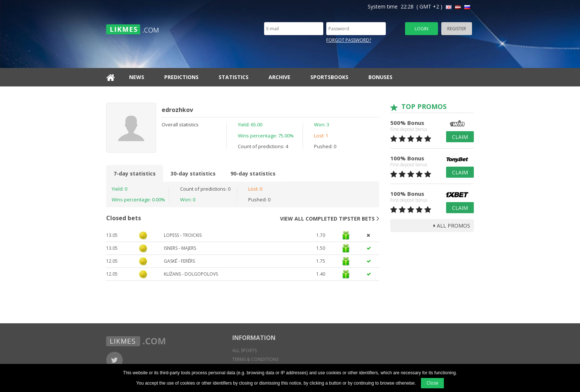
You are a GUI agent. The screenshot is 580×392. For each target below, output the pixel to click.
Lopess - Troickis (183, 235)
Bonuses (380, 77)
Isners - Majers (180, 248)
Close (432, 383)
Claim (460, 137)
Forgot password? (349, 40)
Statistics (234, 77)
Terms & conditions (255, 359)
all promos (452, 226)
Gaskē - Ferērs (179, 261)
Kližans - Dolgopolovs (191, 274)
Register (457, 29)
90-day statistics (253, 173)
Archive (279, 77)
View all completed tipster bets (330, 218)
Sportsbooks (329, 77)
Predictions (181, 77)
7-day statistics (135, 173)
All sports (245, 350)
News (137, 77)
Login (421, 29)
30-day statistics (193, 173)
